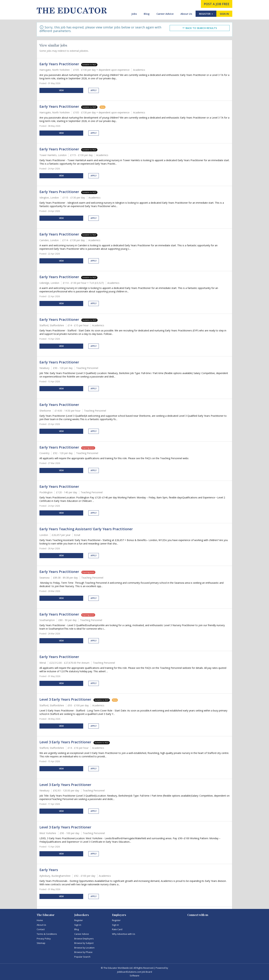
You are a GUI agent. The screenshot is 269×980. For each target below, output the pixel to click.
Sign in (78, 925)
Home (40, 920)
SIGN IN (224, 14)
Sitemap (41, 943)
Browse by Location (84, 948)
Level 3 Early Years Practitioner (66, 699)
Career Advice (165, 14)
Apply (94, 90)
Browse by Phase (83, 952)
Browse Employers (84, 939)
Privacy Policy (44, 939)
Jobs (134, 14)
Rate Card (117, 929)
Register (79, 920)
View (61, 90)
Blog (147, 14)
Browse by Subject (84, 943)
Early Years (49, 870)
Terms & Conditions (47, 934)
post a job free (217, 4)
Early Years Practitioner (59, 64)
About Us (186, 14)
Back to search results (200, 28)
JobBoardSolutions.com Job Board (135, 972)
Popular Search (82, 957)
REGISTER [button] (206, 14)
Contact (41, 929)
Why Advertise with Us (124, 934)
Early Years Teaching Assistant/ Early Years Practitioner (86, 529)
